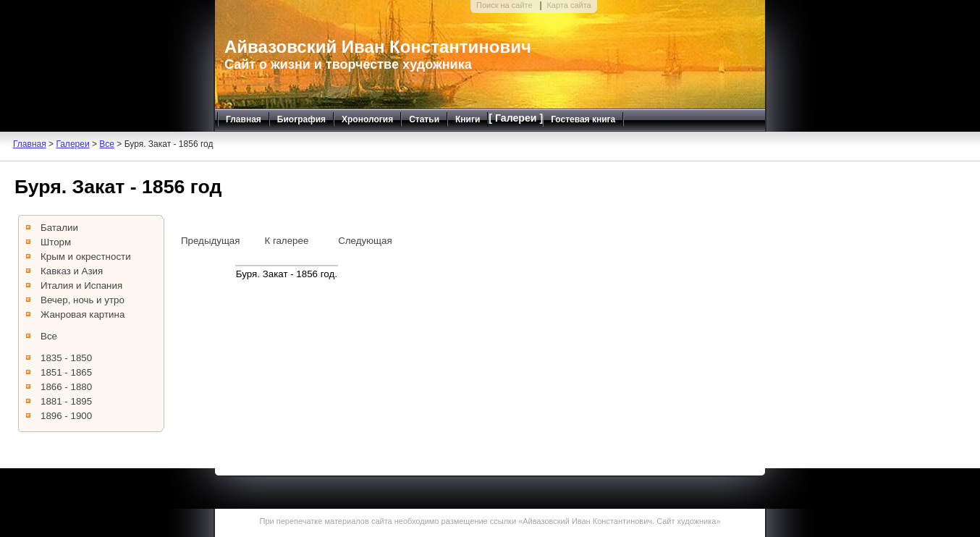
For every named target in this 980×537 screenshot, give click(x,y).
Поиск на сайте (504, 5)
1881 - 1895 (66, 401)
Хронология (367, 119)
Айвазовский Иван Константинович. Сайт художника (619, 521)
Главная (244, 119)
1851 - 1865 (66, 372)
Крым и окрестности (86, 257)
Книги (468, 119)
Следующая (365, 241)
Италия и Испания (81, 286)
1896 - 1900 (66, 416)
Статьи (424, 119)
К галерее (286, 241)
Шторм (56, 242)
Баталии (59, 228)
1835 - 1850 (66, 358)
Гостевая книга (583, 119)
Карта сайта (569, 5)
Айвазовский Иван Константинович (378, 47)
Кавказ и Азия (72, 271)
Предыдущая (211, 241)
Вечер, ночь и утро (83, 300)
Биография (301, 119)
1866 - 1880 (66, 387)
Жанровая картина (83, 314)
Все (107, 144)
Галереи (72, 144)
